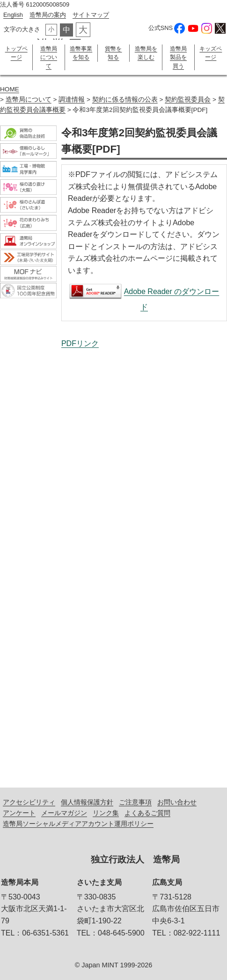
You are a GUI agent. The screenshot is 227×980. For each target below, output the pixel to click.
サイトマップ (91, 15)
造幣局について (49, 57)
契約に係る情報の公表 (125, 99)
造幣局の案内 (48, 15)
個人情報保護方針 (87, 802)
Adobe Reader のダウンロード (172, 299)
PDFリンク (80, 343)
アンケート (19, 813)
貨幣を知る (113, 53)
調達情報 (72, 99)
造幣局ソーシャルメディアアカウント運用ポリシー (78, 824)
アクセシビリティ (29, 802)
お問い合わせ (177, 802)
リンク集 (106, 813)
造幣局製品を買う (178, 57)
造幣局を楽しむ (146, 53)
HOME (10, 89)
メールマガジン (64, 813)
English (13, 15)
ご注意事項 (135, 802)
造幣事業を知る (81, 53)
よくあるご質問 (147, 813)
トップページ (16, 53)
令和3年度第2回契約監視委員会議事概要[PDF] (144, 560)
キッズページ (211, 53)
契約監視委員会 (188, 99)
